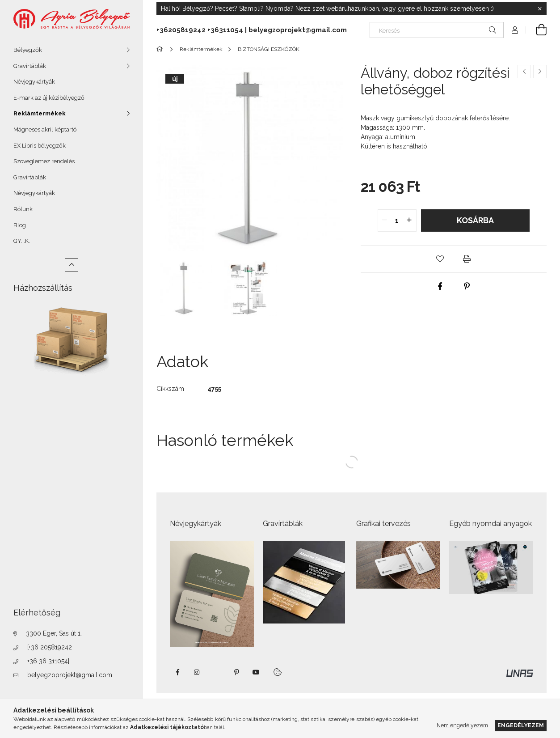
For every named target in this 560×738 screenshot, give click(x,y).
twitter (217, 672)
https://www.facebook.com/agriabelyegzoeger (177, 672)
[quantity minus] (385, 221)
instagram (197, 672)
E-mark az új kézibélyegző (49, 98)
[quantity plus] (409, 221)
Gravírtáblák (30, 66)
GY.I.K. (22, 241)
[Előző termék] (524, 72)
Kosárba (475, 220)
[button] (440, 259)
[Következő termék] (540, 72)
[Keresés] (437, 30)
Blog (20, 225)
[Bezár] (540, 9)
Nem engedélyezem (462, 725)
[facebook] (440, 286)
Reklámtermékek (40, 113)
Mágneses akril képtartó (45, 129)
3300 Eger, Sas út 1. (54, 633)
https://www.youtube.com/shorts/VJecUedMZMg (256, 672)
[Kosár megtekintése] (536, 30)
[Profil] (515, 30)
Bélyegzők (28, 50)
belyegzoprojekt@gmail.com (70, 675)
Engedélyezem (521, 725)
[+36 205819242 (50, 647)
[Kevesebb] (72, 265)
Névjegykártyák (34, 82)
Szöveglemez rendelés (44, 161)
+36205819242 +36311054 (200, 30)
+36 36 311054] (48, 661)
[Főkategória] (161, 49)
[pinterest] (467, 286)
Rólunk (23, 209)
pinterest (236, 672)
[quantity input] (397, 221)
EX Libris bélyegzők (40, 146)
